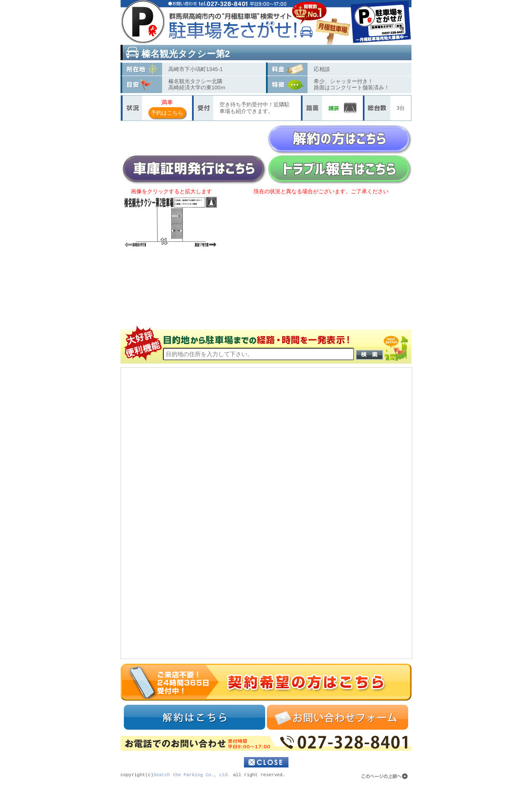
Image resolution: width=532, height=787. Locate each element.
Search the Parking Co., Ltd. (192, 775)
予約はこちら (167, 113)
